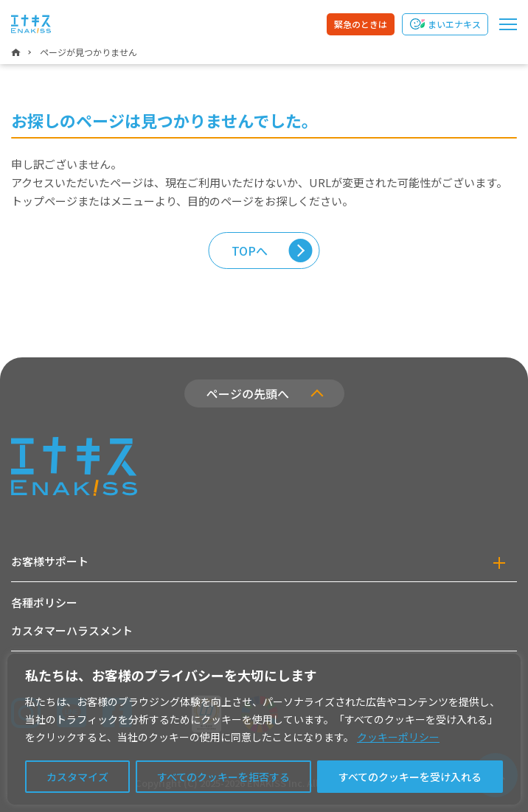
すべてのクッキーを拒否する (223, 777)
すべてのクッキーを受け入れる (410, 777)
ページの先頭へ (248, 393)
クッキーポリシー (398, 737)
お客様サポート (50, 561)
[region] (264, 729)
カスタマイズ (77, 777)
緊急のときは (361, 24)
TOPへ (250, 251)
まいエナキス (454, 24)
